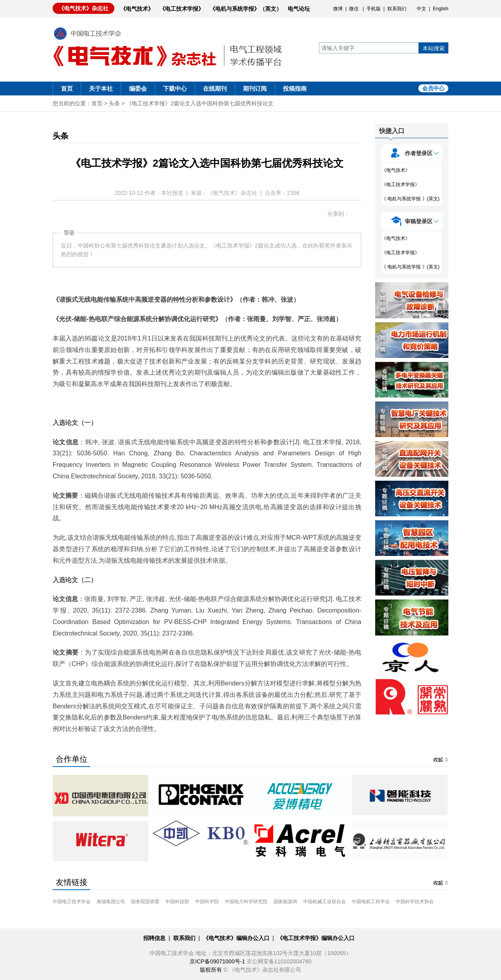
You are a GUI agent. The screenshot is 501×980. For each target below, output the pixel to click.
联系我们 (397, 9)
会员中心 (433, 88)
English (441, 9)
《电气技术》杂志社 (83, 8)
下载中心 (175, 88)
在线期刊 (215, 88)
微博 (338, 9)
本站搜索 (434, 48)
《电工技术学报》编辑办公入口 (316, 938)
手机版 (374, 9)
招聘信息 (154, 938)
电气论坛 (299, 9)
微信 (354, 9)
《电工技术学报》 (182, 9)
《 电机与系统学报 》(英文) (411, 199)
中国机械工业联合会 (325, 902)
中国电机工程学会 (371, 902)
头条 (114, 103)
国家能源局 (285, 902)
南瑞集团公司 (111, 902)
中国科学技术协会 (415, 902)
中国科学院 (207, 902)
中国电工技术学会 (72, 902)
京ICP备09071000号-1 (217, 961)
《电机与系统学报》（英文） (246, 9)
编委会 (138, 88)
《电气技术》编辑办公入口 (236, 938)
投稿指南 (295, 88)
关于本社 (101, 88)
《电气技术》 (137, 9)
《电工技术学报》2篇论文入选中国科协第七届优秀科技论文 (200, 103)
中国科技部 (177, 902)
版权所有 (211, 970)
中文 (421, 9)
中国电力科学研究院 (246, 902)
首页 (67, 88)
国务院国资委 (145, 902)
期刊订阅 (255, 88)
